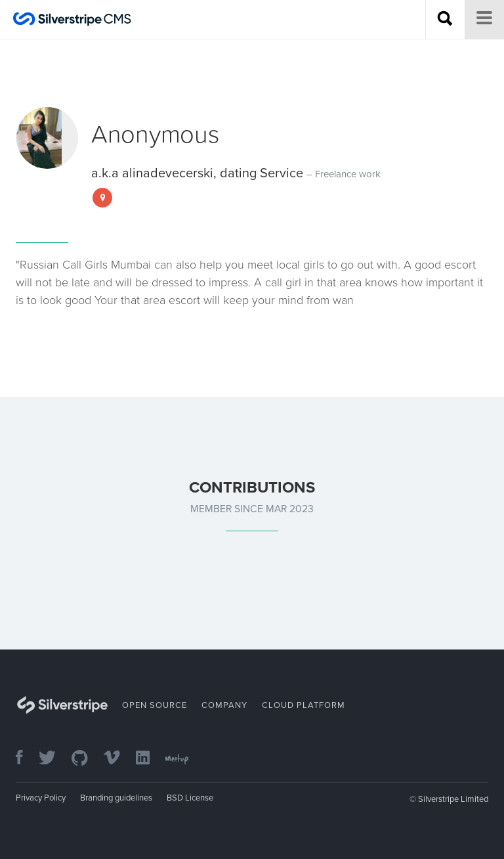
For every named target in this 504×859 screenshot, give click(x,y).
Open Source (155, 705)
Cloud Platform (304, 705)
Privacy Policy (41, 798)
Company (224, 705)
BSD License (190, 798)
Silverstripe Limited (453, 799)
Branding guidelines (116, 798)
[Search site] (445, 20)
